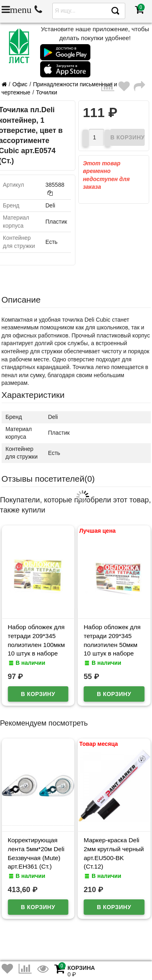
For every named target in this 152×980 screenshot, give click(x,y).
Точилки (47, 92)
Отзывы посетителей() (48, 479)
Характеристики (33, 395)
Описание (21, 300)
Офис (20, 84)
